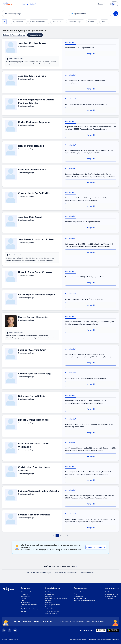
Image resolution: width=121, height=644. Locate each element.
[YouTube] (15, 630)
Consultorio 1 (71, 42)
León (23, 600)
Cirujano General (51, 613)
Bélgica (68, 621)
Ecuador (88, 621)
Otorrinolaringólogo (52, 611)
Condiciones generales (78, 639)
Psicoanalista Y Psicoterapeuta (56, 598)
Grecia (62, 621)
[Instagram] (9, 630)
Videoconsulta (110, 598)
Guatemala (95, 621)
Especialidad (78, 596)
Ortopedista (50, 609)
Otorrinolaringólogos (42, 573)
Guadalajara (26, 596)
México (74, 621)
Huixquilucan (26, 603)
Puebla (23, 598)
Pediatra (48, 600)
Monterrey (25, 594)
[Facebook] (4, 630)
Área (76, 594)
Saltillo (24, 611)
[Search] (116, 14)
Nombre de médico (80, 592)
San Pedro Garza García (30, 609)
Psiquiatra (49, 603)
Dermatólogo (50, 594)
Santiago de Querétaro (29, 605)
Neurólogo (49, 607)
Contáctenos (109, 592)
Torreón (24, 607)
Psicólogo (49, 592)
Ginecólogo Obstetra (53, 605)
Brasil (102, 621)
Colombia (81, 621)
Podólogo (49, 596)
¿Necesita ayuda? (111, 596)
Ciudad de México (27, 592)
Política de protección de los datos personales (103, 639)
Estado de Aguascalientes (14, 35)
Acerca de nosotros (111, 594)
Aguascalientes (35, 35)
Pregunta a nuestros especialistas (86, 600)
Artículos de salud (80, 598)
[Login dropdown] (114, 4)
